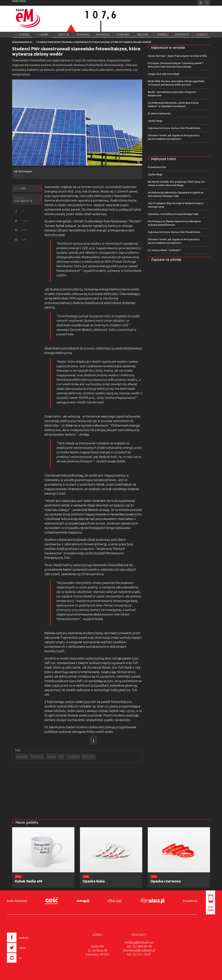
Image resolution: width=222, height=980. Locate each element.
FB (23, 211)
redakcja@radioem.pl (139, 942)
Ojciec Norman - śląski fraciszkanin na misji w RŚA (177, 56)
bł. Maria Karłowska (159, 113)
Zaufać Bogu (155, 121)
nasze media (19, 1)
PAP (61, 757)
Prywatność (190, 901)
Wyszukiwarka (207, 3)
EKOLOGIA (37, 757)
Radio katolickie (17, 901)
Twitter (25, 221)
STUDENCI (73, 757)
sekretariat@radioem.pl (139, 950)
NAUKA (51, 757)
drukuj (24, 230)
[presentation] (25, 963)
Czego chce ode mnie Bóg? (164, 74)
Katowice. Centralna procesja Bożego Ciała (173, 214)
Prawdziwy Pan (157, 167)
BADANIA (22, 757)
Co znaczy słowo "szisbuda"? (165, 250)
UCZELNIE (89, 757)
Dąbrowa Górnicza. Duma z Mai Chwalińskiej (174, 128)
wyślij (24, 239)
